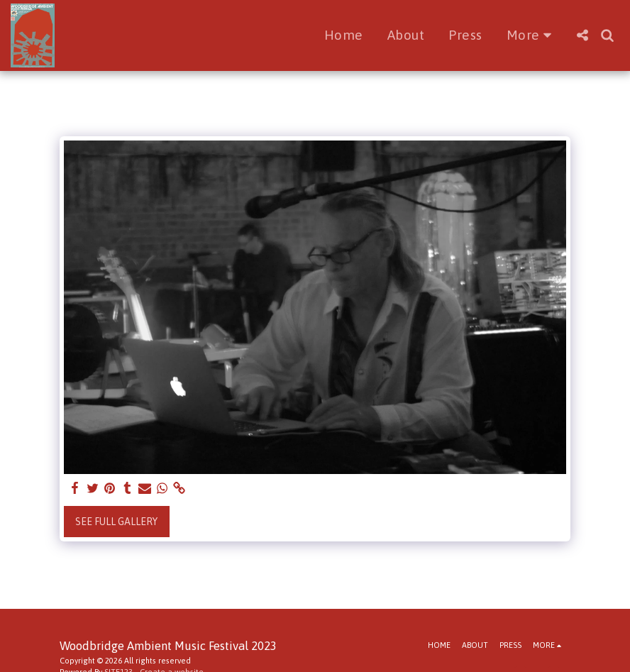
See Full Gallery (116, 522)
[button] (582, 35)
